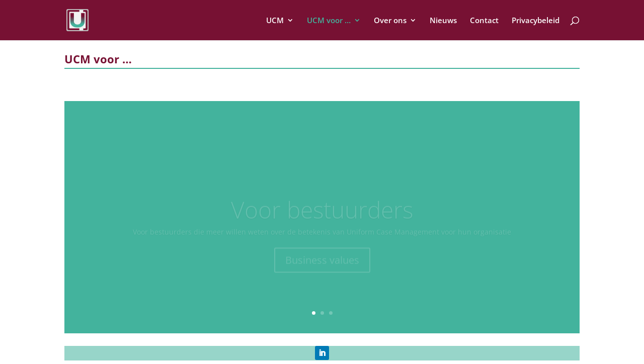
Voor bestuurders (322, 212)
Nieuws (443, 21)
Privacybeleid (536, 21)
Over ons (390, 21)
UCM (275, 21)
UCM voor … (329, 21)
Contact (484, 21)
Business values (322, 263)
